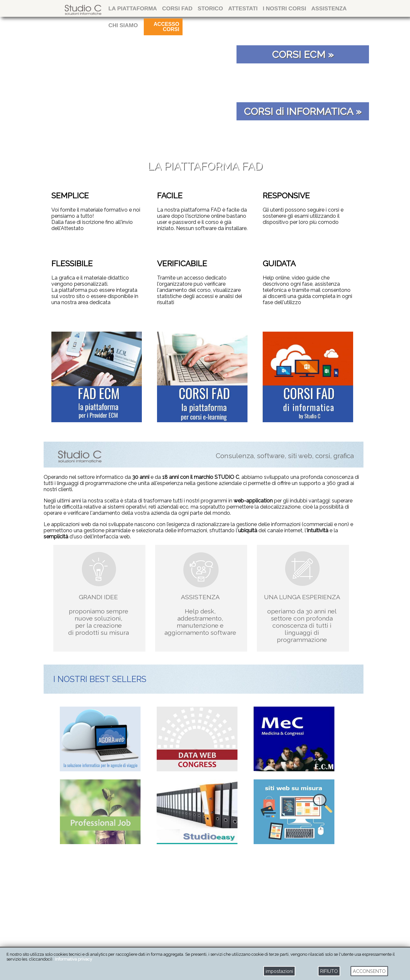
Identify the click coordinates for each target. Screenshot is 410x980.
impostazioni (279, 971)
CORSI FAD (177, 8)
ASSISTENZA (329, 8)
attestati (243, 8)
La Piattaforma (133, 8)
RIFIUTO (329, 971)
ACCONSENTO (369, 971)
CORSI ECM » (303, 54)
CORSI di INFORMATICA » (303, 111)
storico (210, 8)
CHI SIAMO (123, 25)
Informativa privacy (74, 959)
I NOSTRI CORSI (284, 8)
